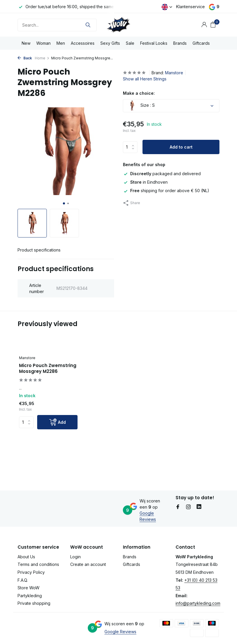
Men (61, 43)
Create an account (88, 564)
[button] (64, 203)
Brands (180, 43)
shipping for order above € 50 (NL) (166, 191)
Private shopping (34, 603)
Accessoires (83, 43)
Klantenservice (190, 7)
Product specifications (39, 250)
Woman (43, 43)
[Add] (57, 422)
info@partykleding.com (198, 603)
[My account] (204, 25)
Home (42, 58)
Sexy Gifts (110, 43)
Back (25, 58)
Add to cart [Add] (181, 147)
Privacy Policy (31, 572)
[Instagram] (188, 507)
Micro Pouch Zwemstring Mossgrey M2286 (48, 368)
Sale (130, 43)
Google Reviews (120, 632)
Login (75, 557)
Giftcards (201, 43)
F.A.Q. (23, 580)
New (26, 43)
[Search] (57, 25)
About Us (26, 557)
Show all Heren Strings (145, 79)
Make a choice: (139, 93)
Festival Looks (154, 43)
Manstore (174, 73)
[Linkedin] (199, 507)
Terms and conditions (38, 564)
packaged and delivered (162, 174)
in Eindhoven (145, 182)
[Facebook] (178, 507)
